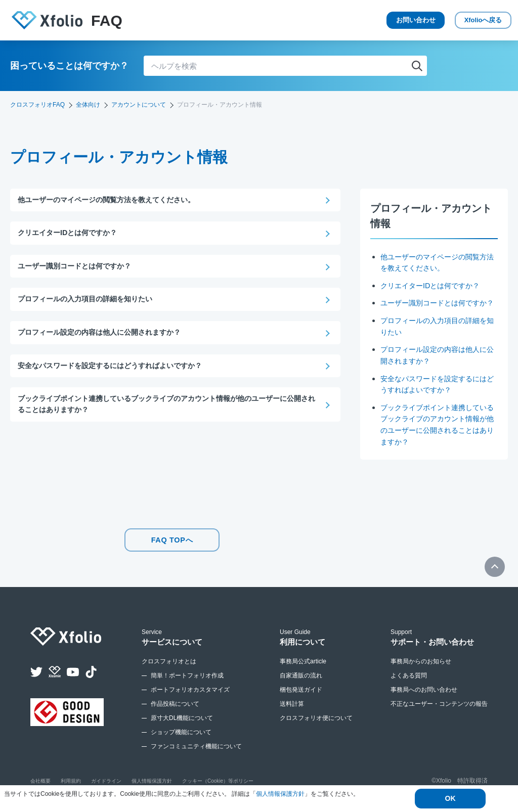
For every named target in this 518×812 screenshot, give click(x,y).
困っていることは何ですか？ (69, 66)
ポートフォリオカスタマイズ (190, 697)
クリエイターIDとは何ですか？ (434, 285)
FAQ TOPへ (172, 549)
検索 (417, 66)
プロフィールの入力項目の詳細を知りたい (90, 301)
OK (450, 799)
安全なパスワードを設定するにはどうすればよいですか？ (116, 368)
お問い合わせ (376, 20)
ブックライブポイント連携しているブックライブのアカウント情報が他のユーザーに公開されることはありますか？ (166, 408)
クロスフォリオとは (169, 669)
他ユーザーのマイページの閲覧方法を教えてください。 (113, 200)
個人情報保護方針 (280, 794)
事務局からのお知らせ (421, 669)
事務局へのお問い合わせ (424, 697)
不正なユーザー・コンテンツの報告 (439, 711)
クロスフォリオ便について (316, 726)
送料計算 (292, 711)
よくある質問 (409, 683)
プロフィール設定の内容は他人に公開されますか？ (105, 334)
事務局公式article (303, 669)
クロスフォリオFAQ (37, 105)
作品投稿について (175, 711)
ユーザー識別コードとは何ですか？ (78, 267)
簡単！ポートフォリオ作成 (187, 683)
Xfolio (468, 20)
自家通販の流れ (301, 683)
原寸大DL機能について (182, 726)
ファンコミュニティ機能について (196, 754)
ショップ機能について (181, 740)
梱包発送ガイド (301, 697)
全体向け (88, 105)
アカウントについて (139, 105)
